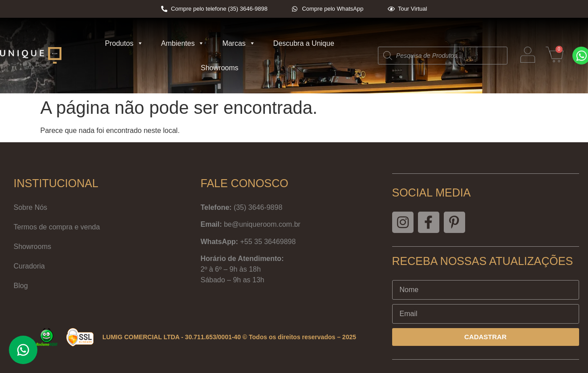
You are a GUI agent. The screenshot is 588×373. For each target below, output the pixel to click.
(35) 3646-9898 (258, 207)
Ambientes (183, 43)
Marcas (239, 43)
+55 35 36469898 (268, 242)
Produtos (124, 43)
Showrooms (219, 68)
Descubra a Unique (304, 43)
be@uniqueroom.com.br (262, 224)
